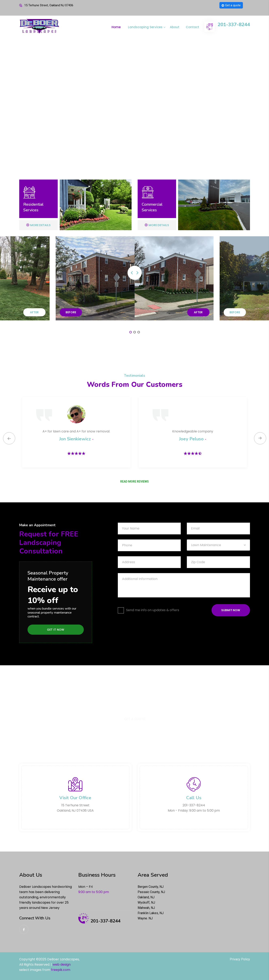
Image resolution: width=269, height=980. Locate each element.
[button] (131, 332)
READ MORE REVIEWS (134, 481)
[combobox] (218, 545)
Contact (192, 27)
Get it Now (56, 630)
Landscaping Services (145, 27)
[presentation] (9, 438)
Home (116, 27)
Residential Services (33, 207)
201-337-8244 (234, 25)
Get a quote (231, 5)
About (175, 27)
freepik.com (61, 970)
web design (62, 964)
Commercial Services (152, 207)
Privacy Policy (240, 959)
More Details (38, 225)
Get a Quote (135, 719)
